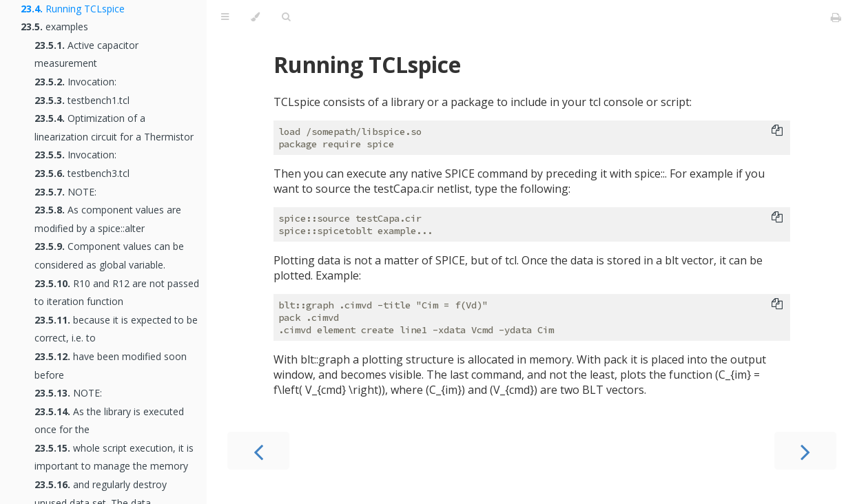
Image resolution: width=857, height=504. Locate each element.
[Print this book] (836, 17)
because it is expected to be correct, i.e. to (116, 329)
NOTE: (65, 192)
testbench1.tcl (82, 100)
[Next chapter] (805, 451)
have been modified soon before (111, 366)
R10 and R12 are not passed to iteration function (117, 293)
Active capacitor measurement (86, 54)
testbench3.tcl (82, 173)
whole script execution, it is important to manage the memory (114, 457)
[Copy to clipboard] (777, 132)
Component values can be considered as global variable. (109, 255)
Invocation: (75, 82)
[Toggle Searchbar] (286, 17)
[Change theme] (255, 17)
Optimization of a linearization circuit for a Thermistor (114, 127)
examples (54, 27)
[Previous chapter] (258, 451)
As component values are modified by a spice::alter (108, 219)
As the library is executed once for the (109, 421)
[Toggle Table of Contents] (225, 17)
